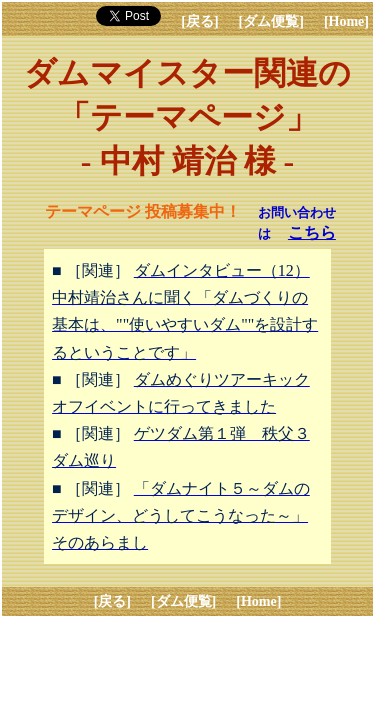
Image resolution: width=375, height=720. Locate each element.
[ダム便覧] (271, 21)
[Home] (346, 21)
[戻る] (199, 21)
